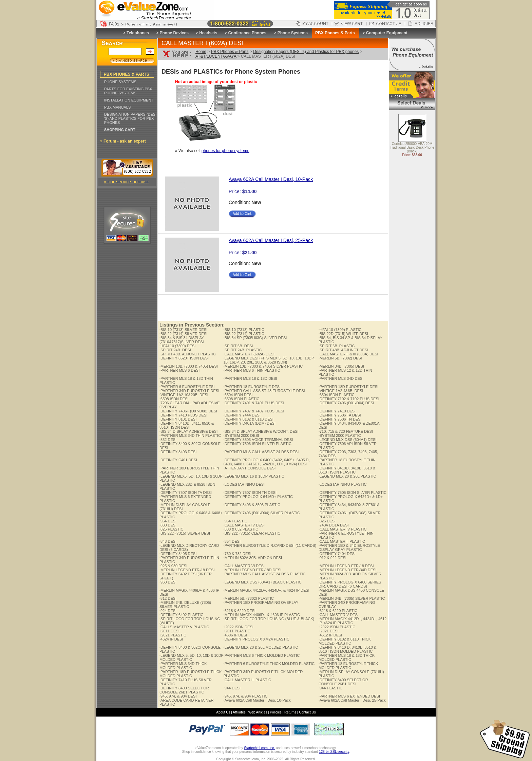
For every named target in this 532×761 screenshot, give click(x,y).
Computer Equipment (387, 33)
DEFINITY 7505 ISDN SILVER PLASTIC (353, 493)
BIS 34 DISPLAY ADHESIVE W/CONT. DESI (261, 431)
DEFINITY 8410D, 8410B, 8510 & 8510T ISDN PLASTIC (347, 470)
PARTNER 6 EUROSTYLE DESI (187, 387)
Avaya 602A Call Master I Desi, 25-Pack (271, 240)
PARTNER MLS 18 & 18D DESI (250, 378)
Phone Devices (174, 33)
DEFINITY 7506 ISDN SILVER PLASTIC (258, 444)
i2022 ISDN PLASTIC (337, 627)
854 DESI (232, 541)
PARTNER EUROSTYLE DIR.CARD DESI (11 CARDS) (270, 545)
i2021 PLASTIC (173, 635)
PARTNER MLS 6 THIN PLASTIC (252, 370)
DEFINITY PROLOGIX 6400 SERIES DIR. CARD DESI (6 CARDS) (350, 584)
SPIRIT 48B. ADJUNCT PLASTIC (188, 354)
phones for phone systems (225, 151)
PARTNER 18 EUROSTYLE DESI (252, 387)
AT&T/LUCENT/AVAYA (216, 56)
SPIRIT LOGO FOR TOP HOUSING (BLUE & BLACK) (269, 619)
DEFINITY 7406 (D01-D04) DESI (346, 403)
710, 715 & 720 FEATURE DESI (346, 431)
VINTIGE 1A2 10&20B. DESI (184, 395)
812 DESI (168, 598)
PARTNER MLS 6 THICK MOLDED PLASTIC (262, 655)
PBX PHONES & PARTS (127, 74)
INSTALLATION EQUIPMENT (129, 100)
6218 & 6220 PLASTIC (338, 611)
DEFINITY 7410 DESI (337, 411)
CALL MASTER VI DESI (244, 566)
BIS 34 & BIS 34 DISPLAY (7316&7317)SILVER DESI (182, 340)
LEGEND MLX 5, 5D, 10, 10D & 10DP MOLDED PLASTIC (192, 657)
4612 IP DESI (330, 635)
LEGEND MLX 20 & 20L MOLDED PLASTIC (261, 647)
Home (201, 52)
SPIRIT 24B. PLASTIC (243, 350)
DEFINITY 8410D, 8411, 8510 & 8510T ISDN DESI (187, 425)
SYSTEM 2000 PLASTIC (340, 435)
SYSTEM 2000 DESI (241, 435)
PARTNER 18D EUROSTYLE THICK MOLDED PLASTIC (191, 674)
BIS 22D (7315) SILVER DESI (185, 533)
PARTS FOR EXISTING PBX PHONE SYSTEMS (128, 91)
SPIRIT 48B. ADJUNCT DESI (343, 350)
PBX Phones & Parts (230, 52)
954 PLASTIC (235, 521)
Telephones (138, 33)
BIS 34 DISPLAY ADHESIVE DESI (188, 431)
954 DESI (168, 521)
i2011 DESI (169, 631)
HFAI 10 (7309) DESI (177, 346)
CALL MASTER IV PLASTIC (343, 529)
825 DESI (327, 521)
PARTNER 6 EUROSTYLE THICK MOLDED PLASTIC (269, 664)
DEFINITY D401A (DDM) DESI (250, 423)
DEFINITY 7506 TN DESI (340, 419)
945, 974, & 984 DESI (178, 696)
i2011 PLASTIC (237, 631)
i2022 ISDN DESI (239, 627)
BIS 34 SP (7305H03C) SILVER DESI (255, 338)
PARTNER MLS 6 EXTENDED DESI (349, 696)
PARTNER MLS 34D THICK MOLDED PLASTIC (183, 666)
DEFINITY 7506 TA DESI (340, 415)
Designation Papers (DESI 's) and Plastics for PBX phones (306, 52)
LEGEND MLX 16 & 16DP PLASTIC (254, 476)
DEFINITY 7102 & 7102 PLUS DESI (349, 399)
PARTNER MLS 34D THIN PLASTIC (190, 435)
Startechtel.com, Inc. (259, 748)
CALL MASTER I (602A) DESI (249, 354)
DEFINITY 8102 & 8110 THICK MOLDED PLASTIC (345, 641)
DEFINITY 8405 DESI (178, 554)
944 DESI (232, 688)
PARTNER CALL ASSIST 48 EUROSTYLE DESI (264, 391)
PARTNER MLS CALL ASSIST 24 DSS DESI (261, 452)
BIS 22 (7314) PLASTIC (244, 334)
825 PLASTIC (171, 529)
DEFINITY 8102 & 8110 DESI (249, 419)
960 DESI (168, 582)
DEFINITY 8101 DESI (178, 419)
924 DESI (168, 611)
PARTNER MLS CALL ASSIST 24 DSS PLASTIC (265, 574)
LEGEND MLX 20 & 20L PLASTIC (347, 476)
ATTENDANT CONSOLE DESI (250, 468)
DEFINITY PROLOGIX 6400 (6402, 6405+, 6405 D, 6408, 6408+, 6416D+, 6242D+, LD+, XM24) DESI (267, 462)
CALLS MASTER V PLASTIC (184, 627)
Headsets (208, 33)
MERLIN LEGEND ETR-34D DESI (348, 570)
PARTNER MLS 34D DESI (341, 378)
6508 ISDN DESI (174, 399)
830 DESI (168, 525)
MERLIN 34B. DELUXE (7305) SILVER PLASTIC (185, 605)
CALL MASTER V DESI (339, 615)
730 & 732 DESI (237, 554)
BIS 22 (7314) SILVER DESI (183, 334)
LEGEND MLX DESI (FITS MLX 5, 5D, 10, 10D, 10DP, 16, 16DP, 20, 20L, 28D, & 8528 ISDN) (269, 360)
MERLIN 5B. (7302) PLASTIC (249, 598)
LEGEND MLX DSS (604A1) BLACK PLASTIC (263, 582)
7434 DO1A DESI (334, 525)
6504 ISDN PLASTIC (337, 395)
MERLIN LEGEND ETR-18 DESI (346, 566)
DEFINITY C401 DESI (178, 460)
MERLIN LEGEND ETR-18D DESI (253, 570)
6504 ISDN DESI (238, 395)
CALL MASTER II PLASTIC (342, 541)
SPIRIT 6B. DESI (238, 346)
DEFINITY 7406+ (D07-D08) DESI (188, 411)
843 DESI (168, 541)
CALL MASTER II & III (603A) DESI (348, 354)
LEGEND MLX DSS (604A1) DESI (348, 440)
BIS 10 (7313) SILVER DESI (183, 330)
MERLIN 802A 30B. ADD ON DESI (253, 558)
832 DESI (168, 440)
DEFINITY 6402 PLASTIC (181, 615)
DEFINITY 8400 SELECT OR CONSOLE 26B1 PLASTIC (184, 690)
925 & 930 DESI (173, 566)
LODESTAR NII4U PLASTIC (343, 484)
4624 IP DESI (171, 639)
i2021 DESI (329, 631)
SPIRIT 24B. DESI (175, 350)
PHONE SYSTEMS (120, 82)
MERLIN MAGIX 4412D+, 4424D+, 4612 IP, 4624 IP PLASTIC (353, 621)
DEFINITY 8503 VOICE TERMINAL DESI (258, 440)
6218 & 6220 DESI (240, 611)
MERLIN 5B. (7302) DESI (340, 358)
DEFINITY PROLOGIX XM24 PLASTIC (256, 639)
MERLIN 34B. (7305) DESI (341, 366)
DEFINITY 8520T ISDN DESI (184, 358)
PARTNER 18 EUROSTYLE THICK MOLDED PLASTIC (348, 666)
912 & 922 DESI (332, 558)
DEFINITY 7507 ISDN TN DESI (250, 493)
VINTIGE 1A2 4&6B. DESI (341, 391)
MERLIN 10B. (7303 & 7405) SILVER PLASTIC (263, 366)
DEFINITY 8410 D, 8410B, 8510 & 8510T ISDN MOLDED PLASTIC (347, 649)
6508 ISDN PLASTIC (242, 399)
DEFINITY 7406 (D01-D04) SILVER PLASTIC (262, 513)
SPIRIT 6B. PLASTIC (337, 346)
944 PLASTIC (330, 688)
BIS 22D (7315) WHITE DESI (343, 334)
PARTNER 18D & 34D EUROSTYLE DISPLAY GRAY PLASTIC (349, 547)
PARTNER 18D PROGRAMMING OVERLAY (261, 602)
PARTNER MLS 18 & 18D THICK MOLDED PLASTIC (347, 657)
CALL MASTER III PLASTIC (247, 680)
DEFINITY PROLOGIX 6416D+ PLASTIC (258, 497)
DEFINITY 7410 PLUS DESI (183, 415)
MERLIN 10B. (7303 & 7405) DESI (189, 366)
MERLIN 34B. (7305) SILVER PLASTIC (352, 598)
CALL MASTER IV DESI (244, 525)
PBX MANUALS (117, 107)
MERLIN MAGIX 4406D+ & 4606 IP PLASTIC (262, 615)
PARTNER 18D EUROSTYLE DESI (348, 387)
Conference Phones (247, 33)
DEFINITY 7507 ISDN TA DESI (186, 493)
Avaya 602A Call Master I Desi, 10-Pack (271, 179)
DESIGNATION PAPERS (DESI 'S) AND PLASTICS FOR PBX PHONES (130, 118)
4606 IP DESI (235, 635)
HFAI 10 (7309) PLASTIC (340, 330)
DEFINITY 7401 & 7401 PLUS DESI (254, 403)
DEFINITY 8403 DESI (178, 452)
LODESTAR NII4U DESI (244, 484)
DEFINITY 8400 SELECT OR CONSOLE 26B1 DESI (343, 682)
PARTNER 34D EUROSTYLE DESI (189, 391)
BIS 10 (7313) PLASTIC (244, 330)
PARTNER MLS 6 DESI (179, 370)
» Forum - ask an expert (123, 141)
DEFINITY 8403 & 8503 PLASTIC (252, 505)
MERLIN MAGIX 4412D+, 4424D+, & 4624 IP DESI (267, 590)
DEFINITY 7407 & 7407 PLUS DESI (254, 411)
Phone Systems (293, 33)
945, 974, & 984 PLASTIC (246, 696)
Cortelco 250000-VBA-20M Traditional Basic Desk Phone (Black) (412, 148)
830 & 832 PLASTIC (241, 529)
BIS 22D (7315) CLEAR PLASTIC (252, 533)
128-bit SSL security (334, 752)
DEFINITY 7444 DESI (242, 415)
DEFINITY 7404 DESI (337, 554)
